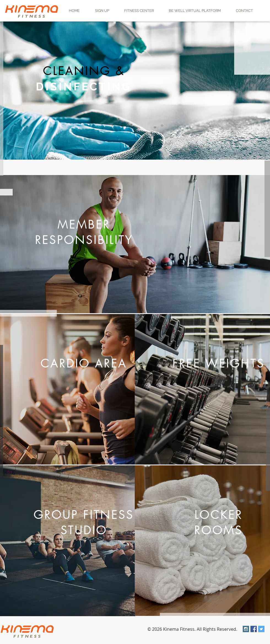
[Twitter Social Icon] (261, 629)
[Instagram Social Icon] (246, 629)
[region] (135, 91)
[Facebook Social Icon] (254, 629)
